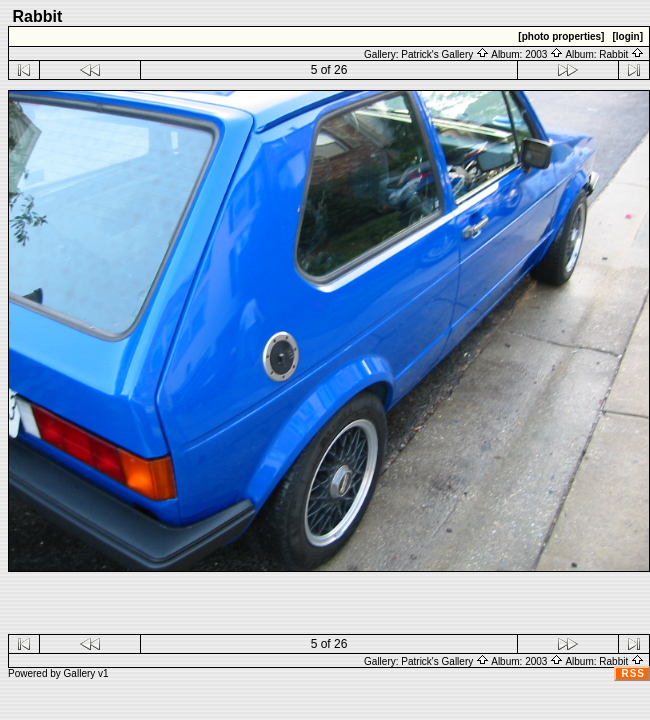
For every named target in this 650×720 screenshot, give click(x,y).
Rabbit (621, 54)
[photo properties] (561, 36)
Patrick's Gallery (445, 54)
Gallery (80, 673)
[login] (627, 36)
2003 (544, 54)
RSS (633, 673)
